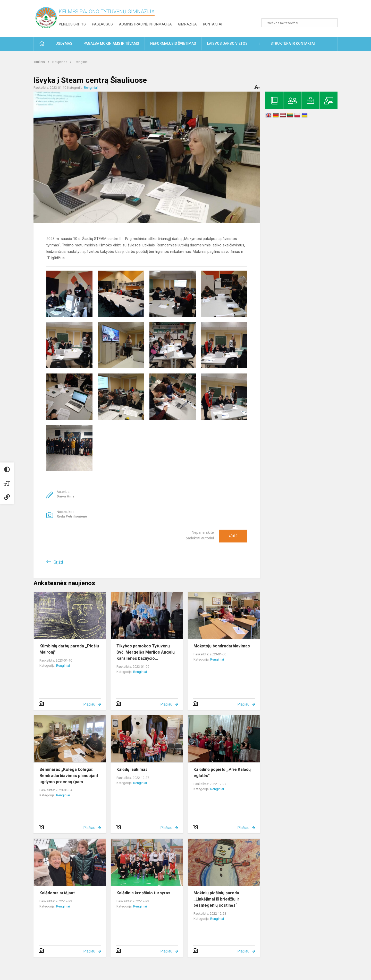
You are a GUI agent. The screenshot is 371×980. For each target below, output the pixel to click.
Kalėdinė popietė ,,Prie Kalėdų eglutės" (222, 773)
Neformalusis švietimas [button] (173, 43)
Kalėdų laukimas (132, 769)
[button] (302, 11)
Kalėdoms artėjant (57, 893)
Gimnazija (187, 24)
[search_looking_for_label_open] (332, 23)
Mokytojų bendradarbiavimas (222, 646)
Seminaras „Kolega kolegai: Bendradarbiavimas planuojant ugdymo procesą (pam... (69, 776)
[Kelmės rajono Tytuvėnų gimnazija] (46, 17)
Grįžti (58, 562)
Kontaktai (213, 24)
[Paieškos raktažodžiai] (300, 23)
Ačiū (233, 536)
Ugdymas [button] (64, 43)
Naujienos (60, 62)
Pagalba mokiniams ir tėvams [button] (111, 43)
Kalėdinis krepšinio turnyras (143, 893)
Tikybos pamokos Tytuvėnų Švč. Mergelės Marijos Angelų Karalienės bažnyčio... (146, 652)
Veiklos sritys (72, 24)
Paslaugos (102, 24)
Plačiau (89, 704)
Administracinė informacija (145, 24)
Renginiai (82, 62)
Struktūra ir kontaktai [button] (293, 43)
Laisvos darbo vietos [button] (227, 43)
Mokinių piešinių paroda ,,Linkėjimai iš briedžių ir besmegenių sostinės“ (216, 899)
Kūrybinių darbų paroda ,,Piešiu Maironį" (69, 649)
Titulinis (40, 62)
